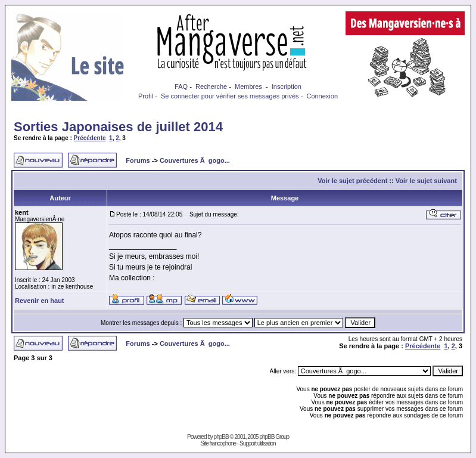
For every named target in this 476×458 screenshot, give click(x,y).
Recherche (211, 86)
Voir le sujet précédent (352, 181)
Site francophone (218, 443)
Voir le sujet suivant (426, 181)
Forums (138, 160)
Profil (146, 96)
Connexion (322, 96)
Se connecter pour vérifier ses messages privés (230, 96)
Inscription (287, 86)
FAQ (181, 86)
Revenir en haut (40, 301)
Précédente (90, 138)
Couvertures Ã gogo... (195, 160)
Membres (248, 86)
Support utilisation (258, 443)
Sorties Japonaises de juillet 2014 (118, 127)
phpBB (221, 437)
